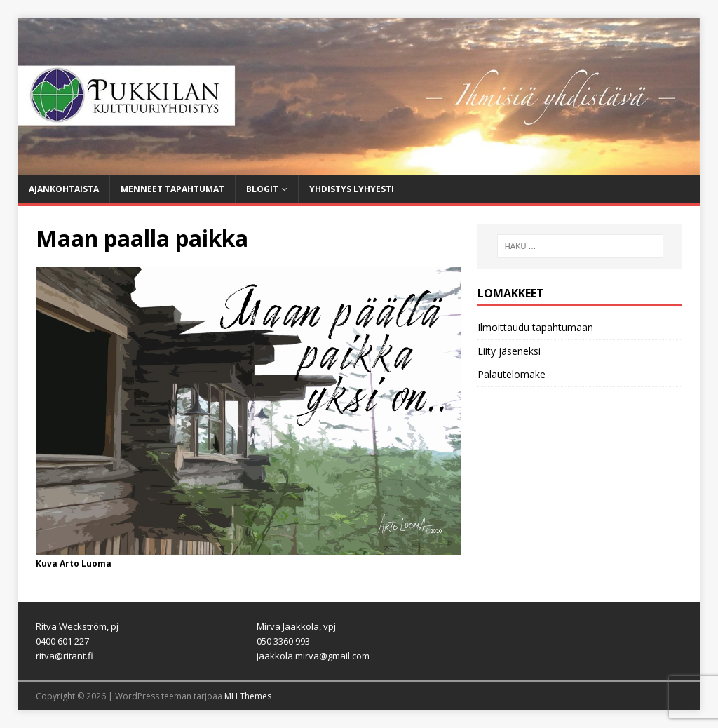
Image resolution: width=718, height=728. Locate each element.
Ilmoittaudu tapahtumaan (535, 327)
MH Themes (248, 696)
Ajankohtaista (64, 189)
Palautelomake (512, 374)
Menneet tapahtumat (172, 189)
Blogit (262, 189)
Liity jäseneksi (509, 351)
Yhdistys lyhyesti (352, 189)
